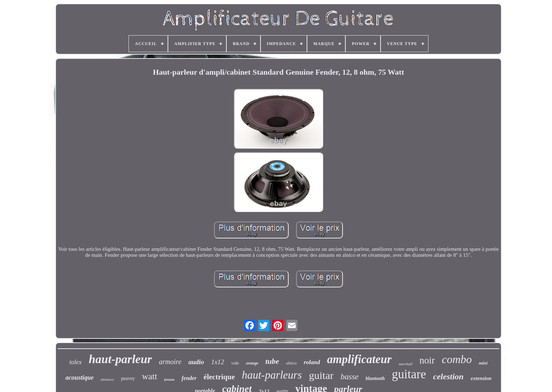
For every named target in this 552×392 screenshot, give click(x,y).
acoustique (80, 378)
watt (149, 376)
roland (312, 362)
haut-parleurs (272, 375)
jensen (169, 379)
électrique (219, 377)
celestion (448, 377)
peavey (128, 378)
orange (252, 363)
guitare (409, 374)
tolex (76, 362)
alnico (291, 363)
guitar (321, 375)
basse (349, 377)
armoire (170, 362)
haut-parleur (120, 359)
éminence (107, 379)
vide (235, 363)
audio (196, 362)
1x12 (218, 362)
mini (483, 363)
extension (481, 378)
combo (457, 359)
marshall (405, 364)
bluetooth (375, 378)
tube (272, 361)
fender (189, 378)
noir (427, 360)
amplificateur (359, 359)
